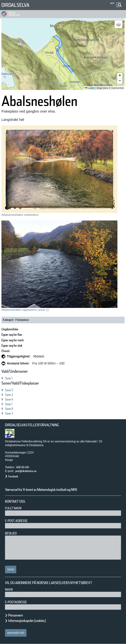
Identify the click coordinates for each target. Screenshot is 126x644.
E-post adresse (19, 521)
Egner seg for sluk (16, 346)
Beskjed (12, 533)
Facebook (15, 476)
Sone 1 (11, 378)
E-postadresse (18, 602)
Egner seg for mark (17, 340)
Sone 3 (11, 413)
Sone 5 (11, 390)
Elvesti (7, 351)
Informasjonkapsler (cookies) (34, 621)
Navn (9, 590)
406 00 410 (24, 467)
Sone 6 (11, 409)
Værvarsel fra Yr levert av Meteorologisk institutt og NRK (56, 490)
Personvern (18, 615)
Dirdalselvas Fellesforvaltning (37, 425)
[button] (57, 49)
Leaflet (88, 88)
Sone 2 (11, 395)
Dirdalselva (18, 5)
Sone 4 (11, 399)
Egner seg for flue (16, 335)
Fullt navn (15, 508)
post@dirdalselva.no (30, 471)
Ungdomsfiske (13, 329)
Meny (112, 3)
